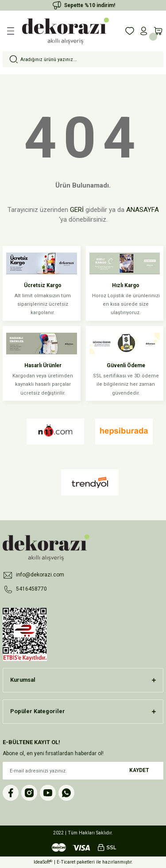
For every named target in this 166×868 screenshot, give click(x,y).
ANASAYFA (143, 210)
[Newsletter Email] (83, 771)
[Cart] (158, 31)
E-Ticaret (66, 862)
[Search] (83, 59)
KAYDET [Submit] (139, 770)
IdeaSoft (43, 862)
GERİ (77, 210)
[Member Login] (144, 31)
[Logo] (66, 31)
